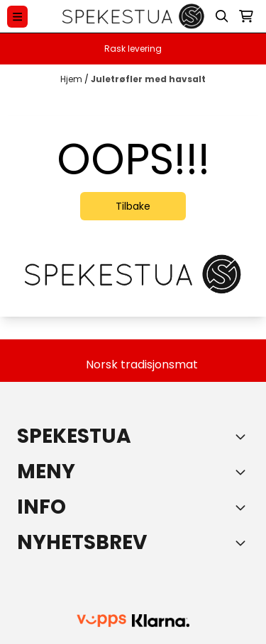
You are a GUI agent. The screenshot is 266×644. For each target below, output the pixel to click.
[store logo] (133, 16)
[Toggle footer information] (243, 436)
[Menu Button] (17, 17)
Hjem (72, 79)
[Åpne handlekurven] (246, 16)
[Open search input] (222, 16)
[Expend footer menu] (243, 472)
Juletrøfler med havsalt (148, 79)
